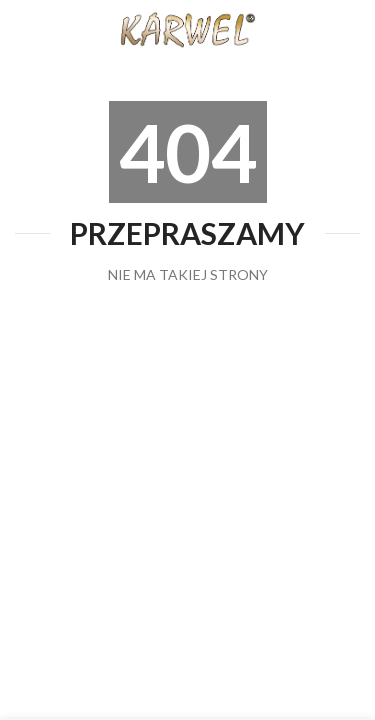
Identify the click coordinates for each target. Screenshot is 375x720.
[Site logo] (188, 28)
